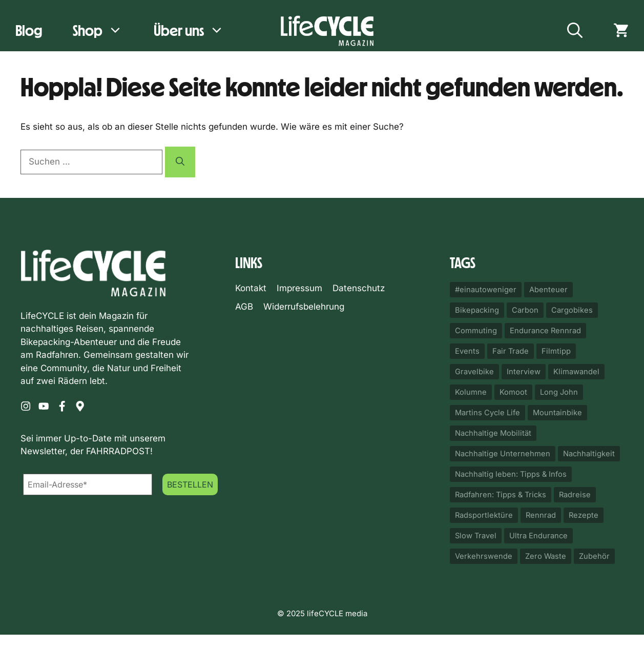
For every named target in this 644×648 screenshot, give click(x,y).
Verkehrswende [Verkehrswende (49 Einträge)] (484, 556)
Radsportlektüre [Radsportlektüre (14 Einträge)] (484, 515)
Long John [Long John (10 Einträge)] (559, 392)
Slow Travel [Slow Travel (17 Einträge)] (476, 536)
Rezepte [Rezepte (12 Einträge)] (584, 515)
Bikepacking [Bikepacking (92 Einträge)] (477, 310)
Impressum (299, 288)
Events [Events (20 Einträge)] (467, 351)
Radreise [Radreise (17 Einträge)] (575, 495)
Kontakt (251, 288)
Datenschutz (359, 288)
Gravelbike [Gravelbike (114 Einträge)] (474, 372)
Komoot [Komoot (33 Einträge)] (513, 392)
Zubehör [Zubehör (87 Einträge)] (594, 556)
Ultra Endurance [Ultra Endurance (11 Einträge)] (538, 536)
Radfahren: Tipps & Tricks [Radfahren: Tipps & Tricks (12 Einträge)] (501, 495)
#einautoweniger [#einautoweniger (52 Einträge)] (486, 290)
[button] (575, 31)
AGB (244, 307)
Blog (29, 31)
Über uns (197, 31)
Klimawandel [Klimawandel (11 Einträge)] (576, 372)
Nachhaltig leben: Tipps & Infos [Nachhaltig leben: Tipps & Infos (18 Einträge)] (511, 474)
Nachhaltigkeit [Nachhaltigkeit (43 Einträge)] (589, 454)
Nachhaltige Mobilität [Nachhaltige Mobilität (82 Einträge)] (493, 433)
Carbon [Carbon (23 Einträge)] (525, 310)
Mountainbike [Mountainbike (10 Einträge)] (557, 413)
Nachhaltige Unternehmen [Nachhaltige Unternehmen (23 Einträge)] (503, 454)
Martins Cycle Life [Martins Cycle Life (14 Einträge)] (487, 413)
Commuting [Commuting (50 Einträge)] (476, 331)
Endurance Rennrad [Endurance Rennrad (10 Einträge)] (545, 331)
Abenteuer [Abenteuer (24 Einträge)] (548, 290)
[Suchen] (180, 162)
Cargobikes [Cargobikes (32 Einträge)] (572, 310)
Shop (106, 31)
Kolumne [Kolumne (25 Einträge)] (471, 392)
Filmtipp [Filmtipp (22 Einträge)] (556, 351)
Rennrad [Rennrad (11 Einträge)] (541, 515)
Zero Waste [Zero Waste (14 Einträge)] (546, 556)
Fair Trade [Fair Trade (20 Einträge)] (511, 351)
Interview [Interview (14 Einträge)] (524, 372)
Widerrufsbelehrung (304, 307)
